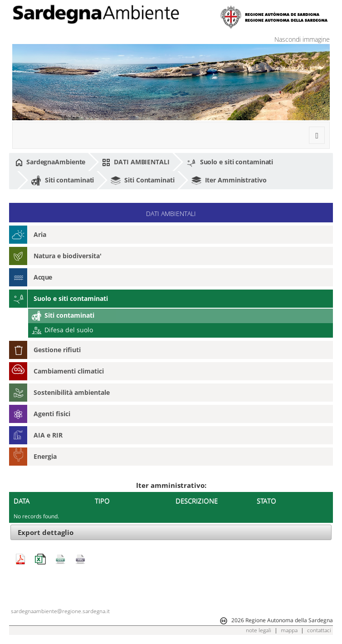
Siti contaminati (63, 181)
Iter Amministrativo (229, 181)
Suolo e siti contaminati (230, 162)
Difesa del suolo (62, 330)
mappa (289, 630)
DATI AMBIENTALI (136, 162)
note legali (259, 630)
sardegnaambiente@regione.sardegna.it (60, 611)
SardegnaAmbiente (50, 162)
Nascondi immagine (302, 39)
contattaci (319, 630)
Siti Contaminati (142, 181)
